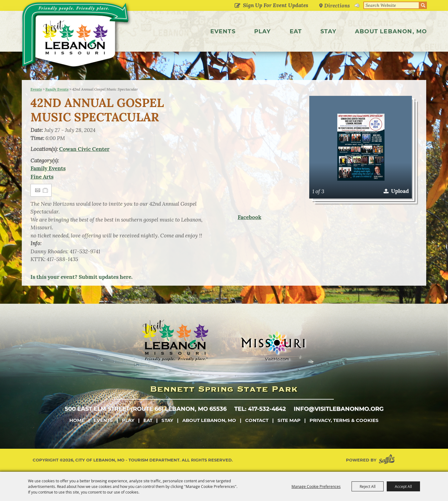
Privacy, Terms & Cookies (344, 420)
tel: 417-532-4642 (260, 409)
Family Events (57, 89)
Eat (296, 31)
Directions (337, 5)
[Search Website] (391, 5)
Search (423, 5)
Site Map (289, 420)
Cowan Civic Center (84, 149)
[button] (361, 147)
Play (263, 31)
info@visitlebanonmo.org (339, 409)
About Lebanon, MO (391, 31)
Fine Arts (42, 177)
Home (77, 420)
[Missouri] (273, 346)
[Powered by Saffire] (388, 460)
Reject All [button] (368, 486)
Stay (328, 31)
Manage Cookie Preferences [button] (316, 486)
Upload (400, 191)
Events (223, 31)
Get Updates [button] (238, 6)
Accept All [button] (403, 486)
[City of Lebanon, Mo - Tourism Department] (78, 39)
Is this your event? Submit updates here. (82, 277)
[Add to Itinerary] (46, 190)
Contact (257, 420)
